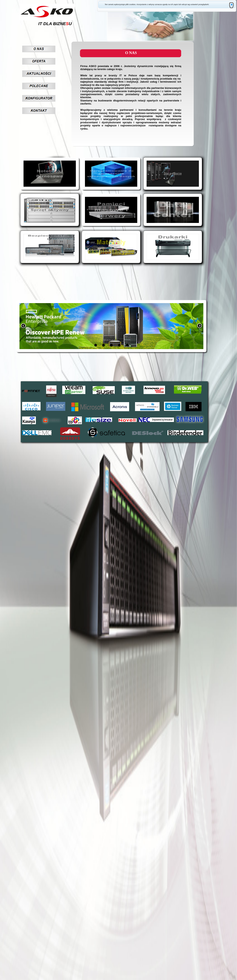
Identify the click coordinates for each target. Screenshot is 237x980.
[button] (231, 4)
